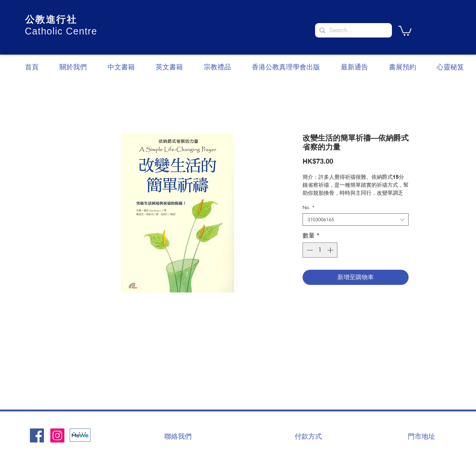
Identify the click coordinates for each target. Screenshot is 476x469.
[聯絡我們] (178, 436)
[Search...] (353, 30)
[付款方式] (308, 436)
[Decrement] (309, 250)
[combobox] (356, 220)
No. (309, 207)
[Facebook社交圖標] (37, 435)
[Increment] (331, 250)
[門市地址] (421, 436)
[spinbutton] (320, 250)
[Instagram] (57, 435)
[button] (405, 30)
